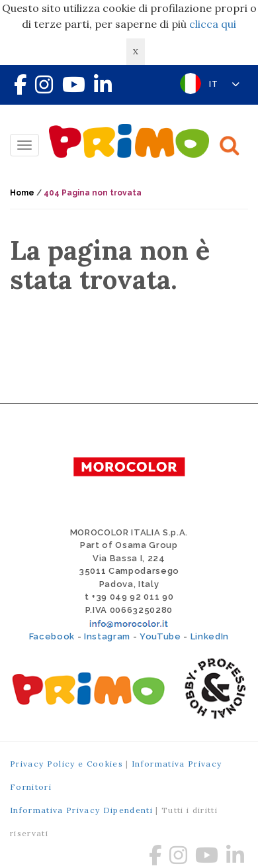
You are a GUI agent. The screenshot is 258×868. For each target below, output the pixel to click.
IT (225, 84)
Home (22, 193)
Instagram (107, 636)
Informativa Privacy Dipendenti (81, 810)
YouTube (160, 636)
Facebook (52, 636)
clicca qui (213, 24)
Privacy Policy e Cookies (66, 764)
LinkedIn (210, 636)
